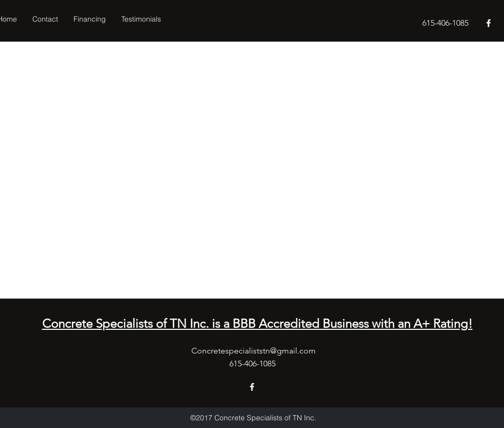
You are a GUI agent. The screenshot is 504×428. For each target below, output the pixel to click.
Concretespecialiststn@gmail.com (254, 351)
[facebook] (489, 23)
